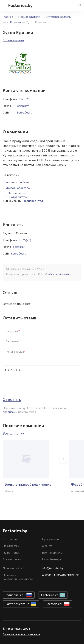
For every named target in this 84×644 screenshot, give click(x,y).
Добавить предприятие (58, 575)
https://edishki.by (22, 254)
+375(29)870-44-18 (32, 240)
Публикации (50, 539)
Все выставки (12, 559)
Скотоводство (17, 197)
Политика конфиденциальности (18, 577)
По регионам (11, 553)
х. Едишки (14, 23)
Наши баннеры (52, 559)
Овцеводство (17, 193)
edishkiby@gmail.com (26, 247)
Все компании (13, 433)
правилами (10, 412)
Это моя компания (13, 40)
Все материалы (52, 553)
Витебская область (58, 17)
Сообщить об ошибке (58, 274)
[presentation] (32, 380)
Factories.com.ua (17, 604)
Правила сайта (12, 568)
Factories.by (20, 5)
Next (63, 459)
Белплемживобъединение (28, 484)
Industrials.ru (15, 595)
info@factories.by (53, 568)
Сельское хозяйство (16, 182)
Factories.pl (54, 604)
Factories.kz (49, 595)
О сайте (47, 546)
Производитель (34, 201)
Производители (29, 17)
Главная (8, 17)
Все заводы (10, 539)
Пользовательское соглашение (21, 634)
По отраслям (11, 546)
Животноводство (18, 188)
